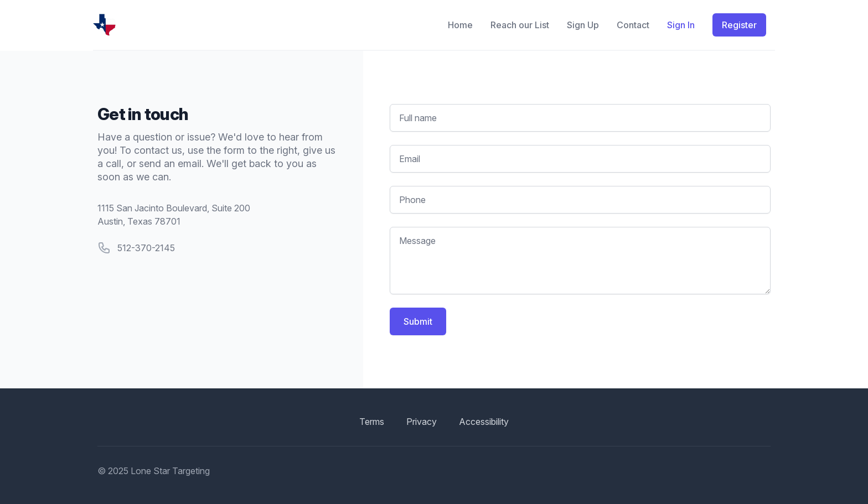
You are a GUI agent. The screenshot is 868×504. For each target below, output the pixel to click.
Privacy (422, 422)
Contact (633, 25)
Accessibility (484, 422)
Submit (418, 321)
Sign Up (583, 25)
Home (460, 25)
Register (739, 25)
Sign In (681, 25)
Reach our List (520, 25)
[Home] (259, 25)
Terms (372, 422)
